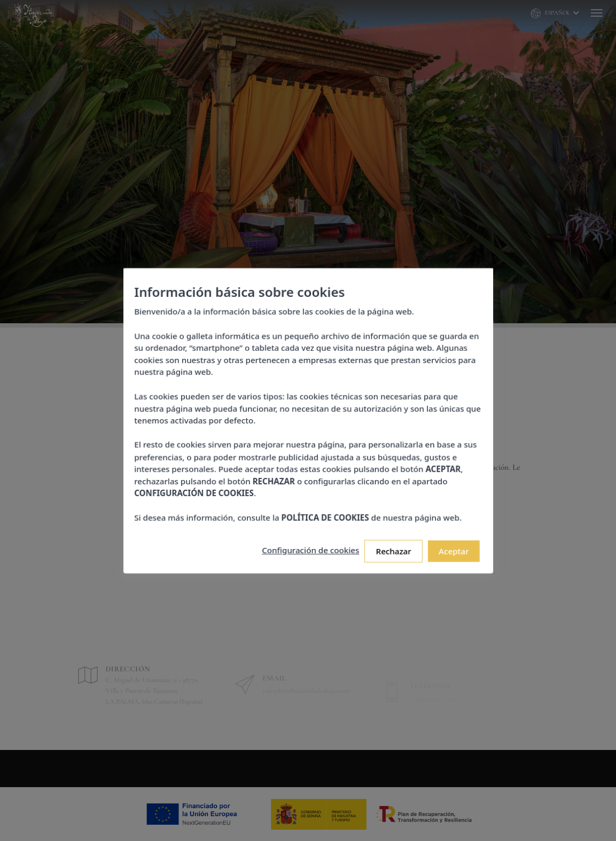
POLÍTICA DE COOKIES (324, 509)
